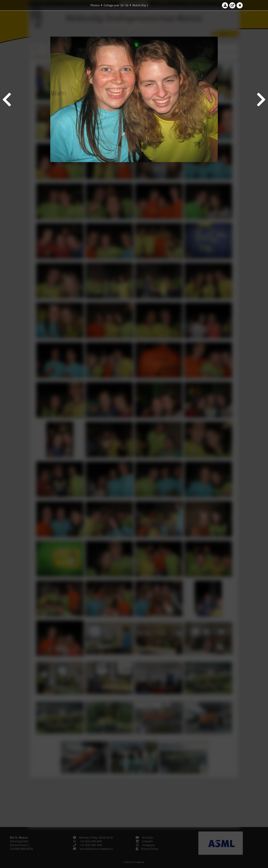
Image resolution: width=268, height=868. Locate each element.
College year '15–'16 (116, 5)
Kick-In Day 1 (140, 5)
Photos (95, 5)
